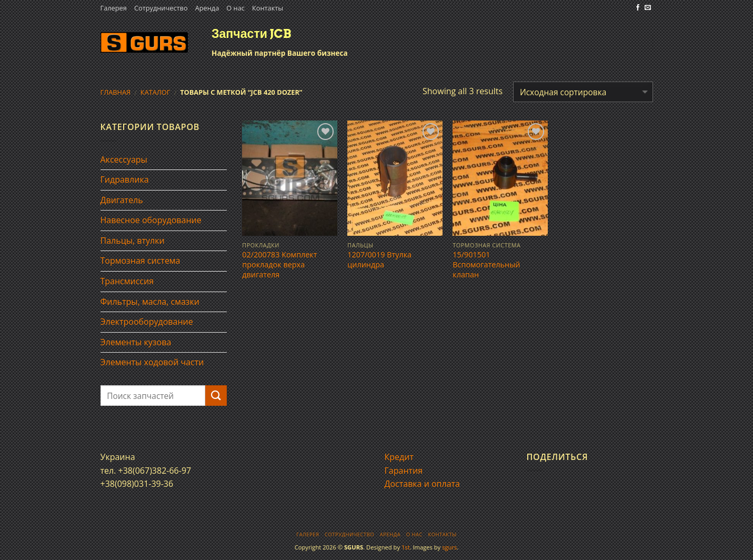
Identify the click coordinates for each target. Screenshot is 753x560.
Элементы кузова (136, 342)
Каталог (155, 92)
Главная (116, 92)
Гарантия (404, 471)
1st (406, 547)
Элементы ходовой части (152, 362)
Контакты (268, 8)
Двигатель (122, 200)
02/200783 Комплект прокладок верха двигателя (279, 264)
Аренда (207, 8)
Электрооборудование (147, 322)
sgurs (449, 547)
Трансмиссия (127, 281)
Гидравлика (125, 179)
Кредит (399, 457)
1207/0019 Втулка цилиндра (379, 260)
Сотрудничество (161, 8)
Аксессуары (124, 159)
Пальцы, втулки (133, 241)
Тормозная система (140, 261)
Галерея (114, 8)
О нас (235, 8)
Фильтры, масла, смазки (150, 302)
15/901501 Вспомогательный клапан (486, 264)
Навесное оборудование (151, 220)
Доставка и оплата (423, 484)
